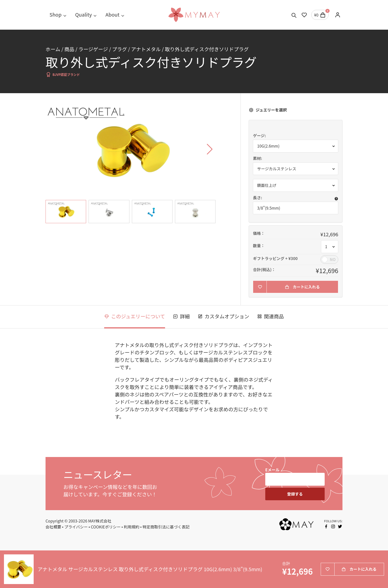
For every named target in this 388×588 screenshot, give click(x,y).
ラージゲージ (93, 49)
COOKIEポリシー (106, 527)
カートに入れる (302, 287)
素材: (257, 158)
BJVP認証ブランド (63, 75)
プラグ (120, 49)
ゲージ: (259, 136)
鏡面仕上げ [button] (267, 185)
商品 (69, 49)
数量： (259, 246)
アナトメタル (146, 49)
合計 (286, 564)
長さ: (257, 198)
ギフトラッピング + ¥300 (275, 259)
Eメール (272, 470)
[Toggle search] (294, 15)
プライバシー (76, 527)
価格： (259, 234)
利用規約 (132, 527)
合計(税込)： (264, 270)
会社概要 (53, 527)
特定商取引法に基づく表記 (166, 527)
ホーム (53, 49)
